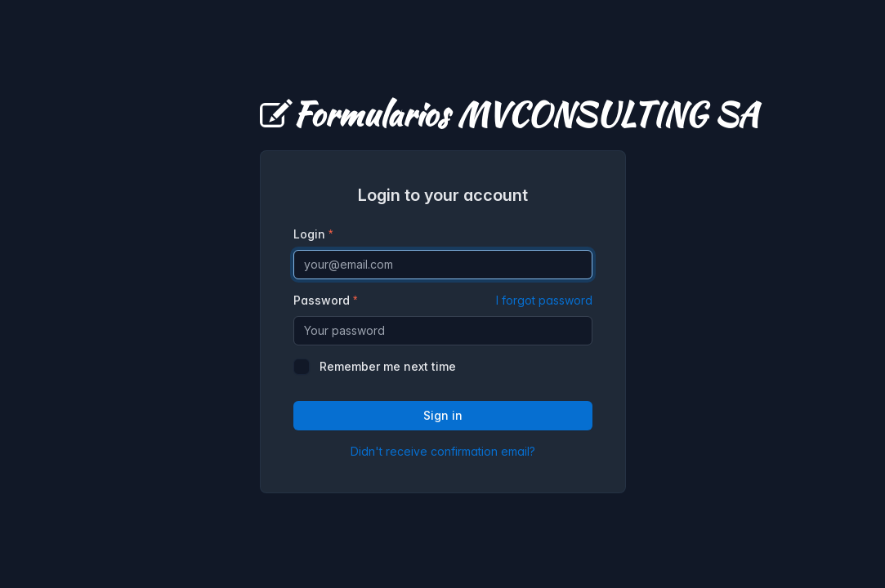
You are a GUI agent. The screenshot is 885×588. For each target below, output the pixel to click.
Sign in (443, 415)
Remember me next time (388, 366)
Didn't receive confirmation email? (443, 451)
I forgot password (544, 300)
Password (443, 301)
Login (309, 234)
